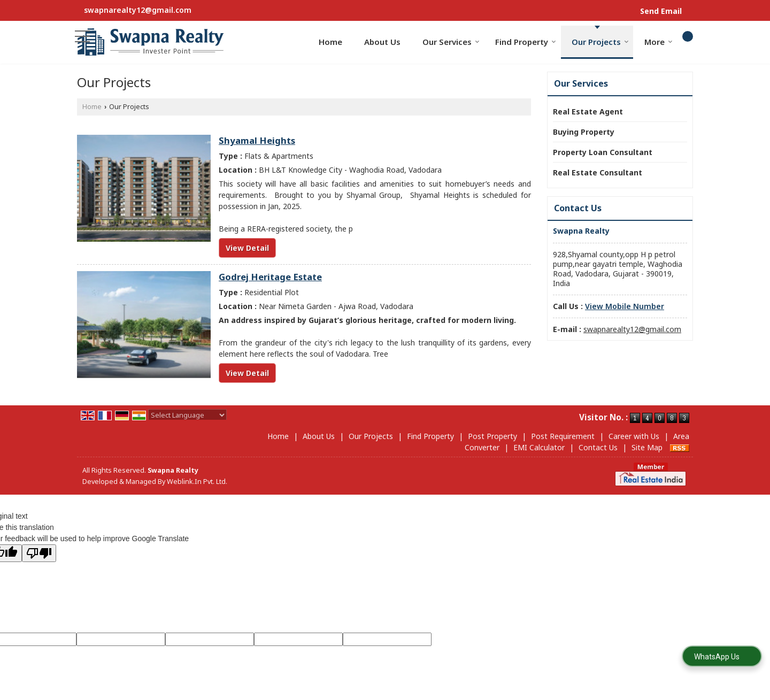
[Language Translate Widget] (187, 415)
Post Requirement (563, 436)
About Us (382, 42)
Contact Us (598, 447)
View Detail (247, 248)
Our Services (451, 42)
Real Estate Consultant (598, 172)
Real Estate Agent (588, 111)
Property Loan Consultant (603, 152)
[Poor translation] (39, 553)
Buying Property (584, 132)
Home (330, 42)
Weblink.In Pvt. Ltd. (197, 482)
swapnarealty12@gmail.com (138, 10)
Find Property (526, 42)
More (659, 42)
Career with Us (634, 436)
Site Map (647, 447)
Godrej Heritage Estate (270, 277)
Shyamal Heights (257, 140)
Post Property (492, 436)
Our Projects (600, 42)
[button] (625, 306)
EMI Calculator (539, 447)
